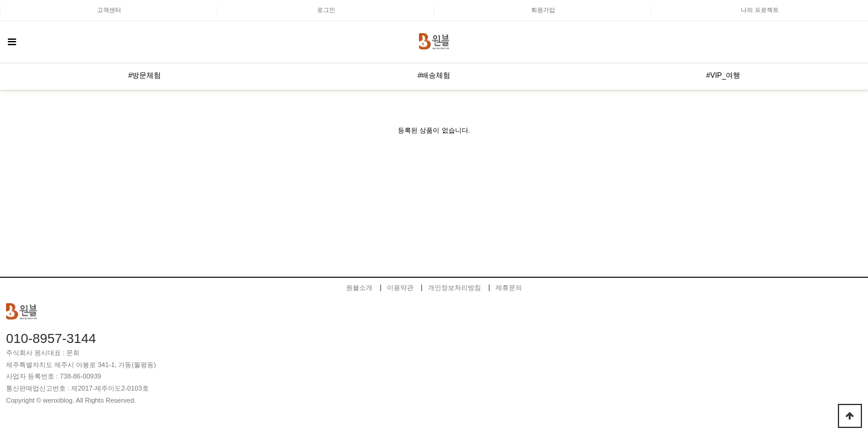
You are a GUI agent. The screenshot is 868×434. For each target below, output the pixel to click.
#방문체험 (145, 75)
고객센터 (109, 10)
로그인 (326, 10)
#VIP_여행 (724, 75)
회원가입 (543, 10)
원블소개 (359, 288)
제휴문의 (509, 288)
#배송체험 (434, 75)
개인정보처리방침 (454, 288)
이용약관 (400, 288)
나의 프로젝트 (760, 10)
